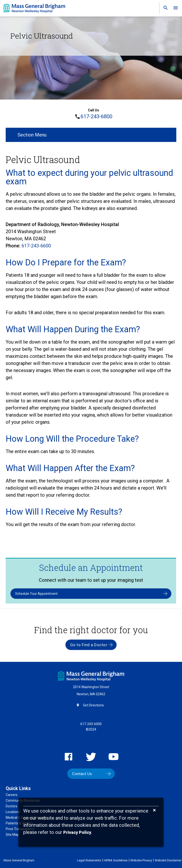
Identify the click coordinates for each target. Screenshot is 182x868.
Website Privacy (141, 860)
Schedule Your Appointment (36, 594)
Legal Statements (89, 860)
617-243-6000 (91, 724)
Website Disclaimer (168, 860)
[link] (164, 9)
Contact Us (82, 774)
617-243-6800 (96, 117)
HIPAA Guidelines (116, 860)
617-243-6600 (36, 246)
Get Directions (93, 705)
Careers (12, 795)
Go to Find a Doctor (89, 645)
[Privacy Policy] (77, 833)
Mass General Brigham (19, 860)
